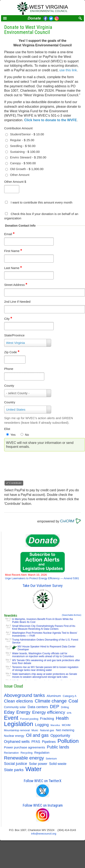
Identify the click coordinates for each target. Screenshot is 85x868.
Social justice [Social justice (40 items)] (16, 764)
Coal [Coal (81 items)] (73, 701)
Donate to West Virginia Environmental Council (28, 30)
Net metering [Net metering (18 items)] (65, 730)
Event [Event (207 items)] (11, 718)
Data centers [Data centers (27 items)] (38, 707)
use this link (68, 70)
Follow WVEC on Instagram (43, 805)
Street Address (16, 285)
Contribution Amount (18, 128)
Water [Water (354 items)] (34, 769)
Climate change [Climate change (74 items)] (51, 701)
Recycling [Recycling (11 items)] (27, 753)
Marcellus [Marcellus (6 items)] (55, 725)
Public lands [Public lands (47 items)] (58, 747)
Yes (13, 435)
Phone (9, 369)
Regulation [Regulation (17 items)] (42, 753)
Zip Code (12, 352)
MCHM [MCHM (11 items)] (66, 725)
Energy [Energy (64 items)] (23, 712)
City (8, 319)
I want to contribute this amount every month (41, 202)
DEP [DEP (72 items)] (55, 707)
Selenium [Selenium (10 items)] (51, 759)
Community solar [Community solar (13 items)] (15, 707)
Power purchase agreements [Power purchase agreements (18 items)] (25, 747)
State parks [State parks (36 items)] (14, 770)
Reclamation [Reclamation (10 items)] (11, 753)
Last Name (13, 268)
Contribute (14, 483)
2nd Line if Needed (17, 302)
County (9, 386)
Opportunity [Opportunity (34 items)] (60, 735)
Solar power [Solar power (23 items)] (38, 764)
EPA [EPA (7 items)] (69, 713)
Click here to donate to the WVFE (51, 120)
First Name (13, 251)
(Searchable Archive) (72, 615)
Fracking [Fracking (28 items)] (47, 719)
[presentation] (40, 464)
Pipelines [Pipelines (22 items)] (49, 742)
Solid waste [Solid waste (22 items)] (58, 764)
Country (10, 402)
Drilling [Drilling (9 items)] (65, 707)
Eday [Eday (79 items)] (9, 712)
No (27, 435)
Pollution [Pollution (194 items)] (68, 741)
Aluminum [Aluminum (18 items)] (54, 696)
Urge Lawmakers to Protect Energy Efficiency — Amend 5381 (42, 577)
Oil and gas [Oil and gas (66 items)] (37, 735)
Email (9, 234)
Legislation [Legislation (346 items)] (19, 724)
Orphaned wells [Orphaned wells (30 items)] (17, 742)
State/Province (14, 335)
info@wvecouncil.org (44, 834)
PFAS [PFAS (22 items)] (36, 742)
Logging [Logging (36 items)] (42, 725)
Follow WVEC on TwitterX (43, 781)
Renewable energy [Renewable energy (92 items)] (24, 758)
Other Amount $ (15, 182)
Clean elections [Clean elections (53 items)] (18, 701)
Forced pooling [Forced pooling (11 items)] (29, 719)
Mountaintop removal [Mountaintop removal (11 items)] (17, 730)
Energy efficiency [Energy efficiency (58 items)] (49, 712)
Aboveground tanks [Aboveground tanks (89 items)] (24, 695)
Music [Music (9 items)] (35, 730)
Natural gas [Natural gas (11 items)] (47, 730)
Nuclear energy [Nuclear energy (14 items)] (14, 736)
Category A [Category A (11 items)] (70, 696)
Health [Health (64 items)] (62, 718)
